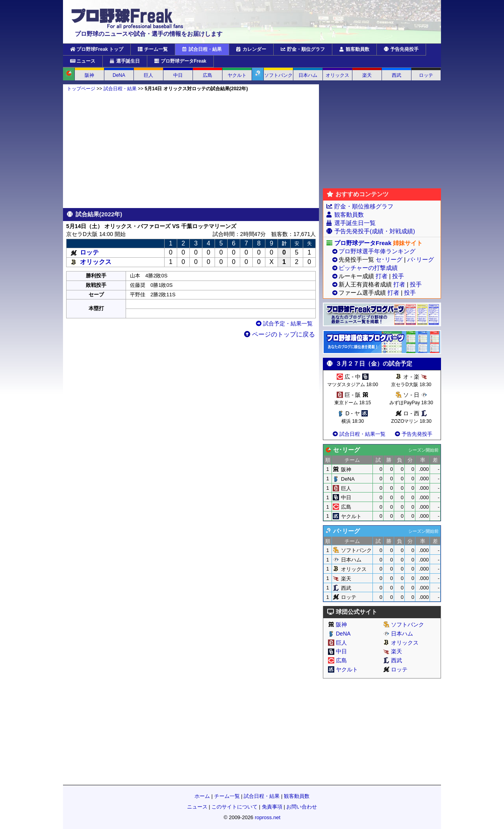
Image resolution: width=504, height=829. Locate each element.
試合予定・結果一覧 (284, 323)
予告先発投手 (401, 49)
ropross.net (268, 817)
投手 (398, 276)
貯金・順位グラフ (303, 49)
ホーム (202, 796)
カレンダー (251, 49)
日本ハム (308, 75)
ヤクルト (237, 75)
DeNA (119, 75)
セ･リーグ (389, 259)
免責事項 (272, 807)
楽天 (367, 75)
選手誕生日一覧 (355, 223)
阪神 (89, 75)
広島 (208, 75)
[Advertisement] (191, 150)
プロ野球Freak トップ (97, 49)
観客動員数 (354, 49)
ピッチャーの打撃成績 (368, 268)
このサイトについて (234, 807)
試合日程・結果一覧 (359, 434)
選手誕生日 (125, 61)
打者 (382, 276)
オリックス (337, 75)
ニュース (83, 61)
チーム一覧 (153, 49)
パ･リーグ (421, 259)
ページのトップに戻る (280, 334)
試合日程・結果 (202, 49)
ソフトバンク (278, 75)
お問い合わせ (302, 807)
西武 (397, 75)
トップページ (81, 89)
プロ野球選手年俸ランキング (377, 251)
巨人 (148, 75)
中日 (178, 75)
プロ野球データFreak (180, 61)
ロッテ (426, 75)
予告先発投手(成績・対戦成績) (375, 231)
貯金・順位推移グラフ (364, 206)
